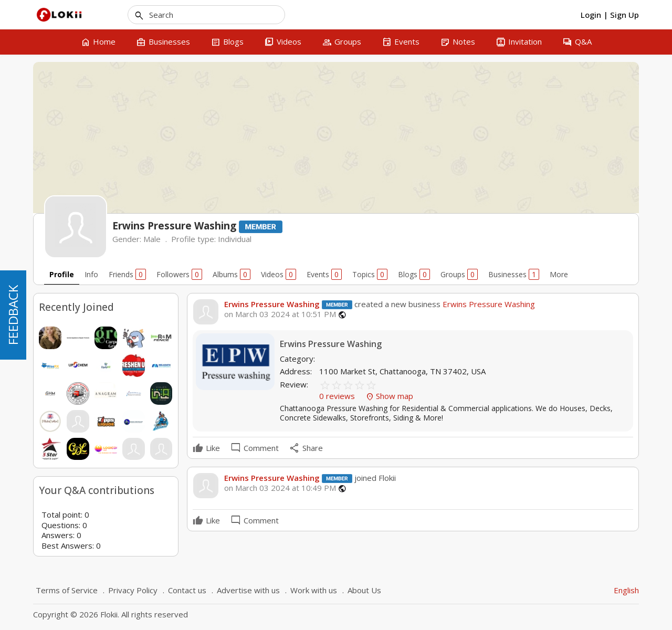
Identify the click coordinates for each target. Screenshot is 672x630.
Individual (235, 239)
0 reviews (338, 396)
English (626, 590)
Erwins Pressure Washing (272, 304)
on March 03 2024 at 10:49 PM (280, 488)
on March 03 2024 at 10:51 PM (280, 314)
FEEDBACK (13, 315)
